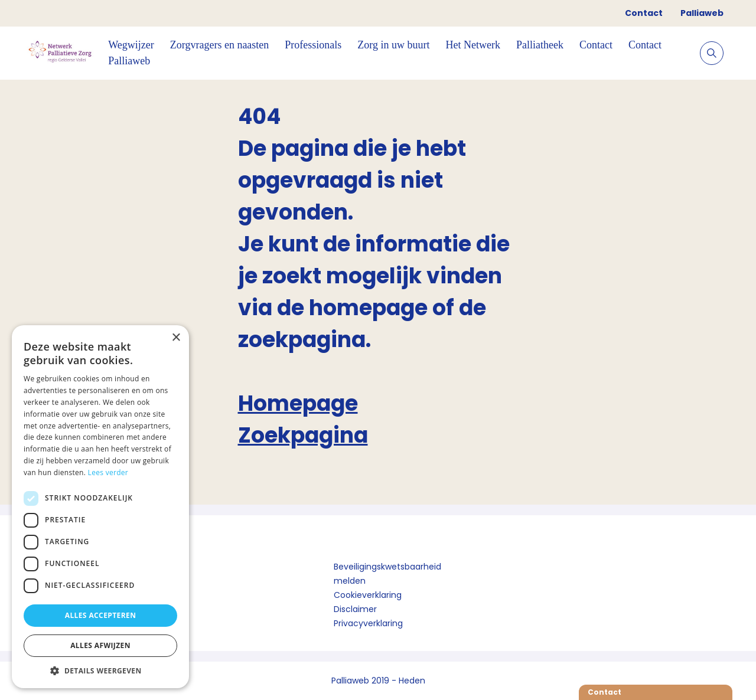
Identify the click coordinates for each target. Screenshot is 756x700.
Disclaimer (355, 609)
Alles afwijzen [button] (100, 645)
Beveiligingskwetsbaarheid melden (387, 574)
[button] (100, 670)
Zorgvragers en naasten (220, 45)
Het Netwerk (473, 45)
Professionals (313, 45)
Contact (644, 13)
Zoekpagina (303, 435)
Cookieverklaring (368, 595)
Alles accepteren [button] (101, 615)
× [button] (176, 338)
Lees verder (108, 472)
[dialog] (100, 507)
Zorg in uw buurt (393, 45)
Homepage (298, 403)
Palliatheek (540, 45)
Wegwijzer (131, 45)
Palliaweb (702, 13)
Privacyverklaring (368, 623)
